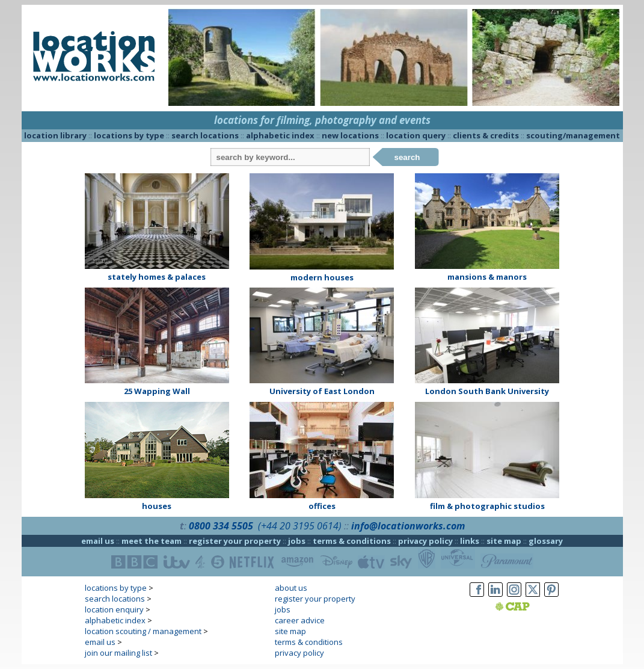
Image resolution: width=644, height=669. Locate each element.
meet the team (152, 541)
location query (416, 135)
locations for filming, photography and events (322, 120)
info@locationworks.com (408, 526)
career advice (300, 620)
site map (504, 541)
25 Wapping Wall (157, 391)
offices (322, 506)
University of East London (322, 391)
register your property (235, 541)
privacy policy (425, 541)
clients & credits (486, 135)
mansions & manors (487, 277)
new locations (350, 135)
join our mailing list (118, 653)
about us (291, 588)
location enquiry (114, 609)
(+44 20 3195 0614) (300, 526)
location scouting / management (143, 631)
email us (98, 541)
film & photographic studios (487, 506)
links (470, 541)
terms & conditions (352, 541)
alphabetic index (280, 135)
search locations (205, 135)
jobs (297, 541)
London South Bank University (487, 391)
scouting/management (573, 135)
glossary (546, 541)
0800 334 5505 (221, 526)
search (407, 157)
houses (157, 506)
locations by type (129, 135)
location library (55, 135)
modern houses (322, 277)
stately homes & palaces (157, 277)
